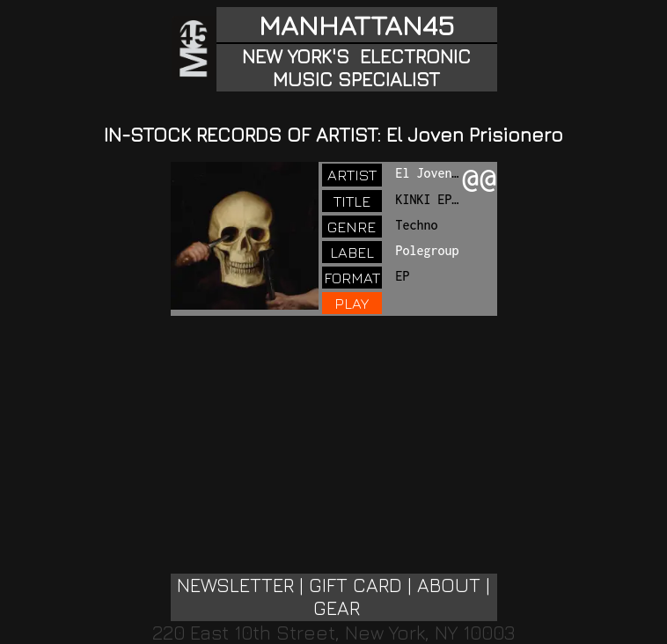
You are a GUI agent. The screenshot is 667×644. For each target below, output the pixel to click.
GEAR (337, 608)
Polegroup (428, 250)
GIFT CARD (355, 585)
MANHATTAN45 (356, 25)
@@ (480, 180)
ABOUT (449, 585)
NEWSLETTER (235, 585)
